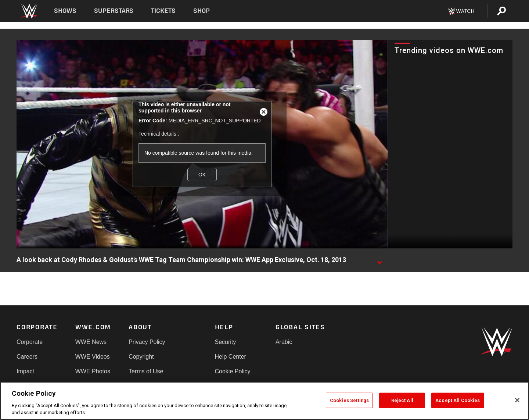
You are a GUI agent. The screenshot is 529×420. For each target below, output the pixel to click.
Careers (27, 357)
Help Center (231, 357)
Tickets (163, 11)
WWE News (91, 342)
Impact (25, 371)
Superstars (114, 11)
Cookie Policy (233, 371)
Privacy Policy (147, 342)
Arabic (284, 342)
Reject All (402, 400)
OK (202, 175)
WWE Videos (93, 357)
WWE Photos (93, 371)
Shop (201, 11)
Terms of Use (146, 371)
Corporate (30, 342)
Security (226, 342)
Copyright (141, 357)
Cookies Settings (349, 400)
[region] (264, 401)
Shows (65, 11)
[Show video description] (379, 260)
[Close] (517, 400)
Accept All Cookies (458, 400)
